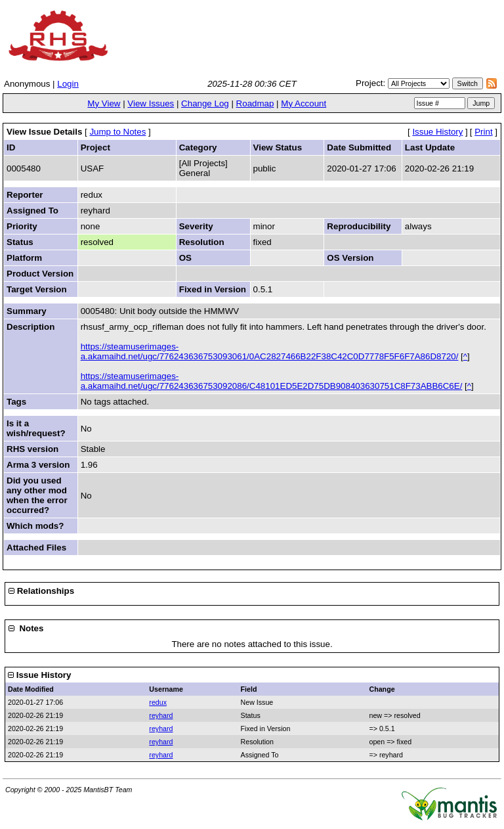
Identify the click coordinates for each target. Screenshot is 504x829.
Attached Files (36, 548)
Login (68, 84)
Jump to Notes (117, 132)
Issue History (437, 132)
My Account (304, 103)
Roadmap (255, 103)
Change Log (205, 103)
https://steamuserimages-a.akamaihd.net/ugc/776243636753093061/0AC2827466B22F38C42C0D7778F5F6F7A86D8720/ (270, 351)
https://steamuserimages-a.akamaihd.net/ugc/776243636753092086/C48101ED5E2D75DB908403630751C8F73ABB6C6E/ (272, 381)
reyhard (161, 715)
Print (483, 132)
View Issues (151, 103)
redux (158, 702)
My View (104, 103)
